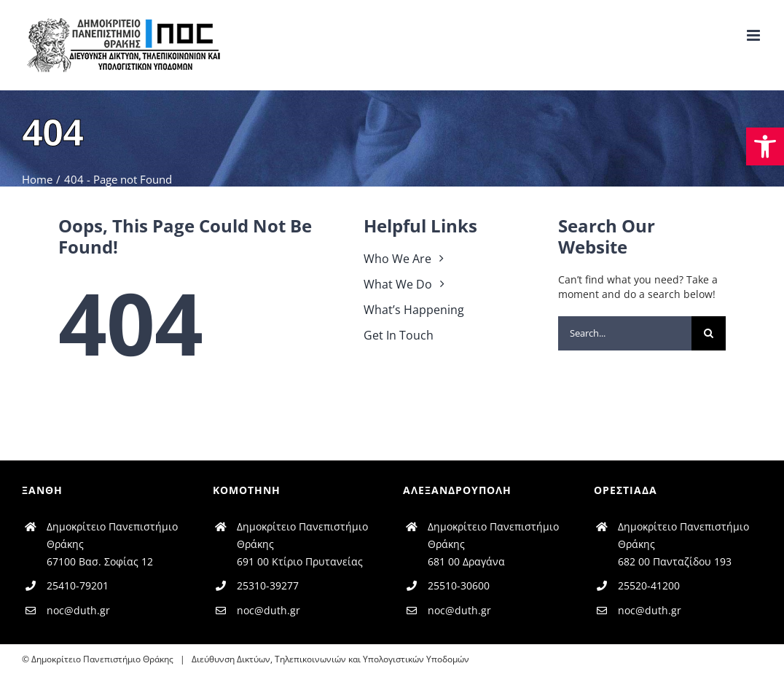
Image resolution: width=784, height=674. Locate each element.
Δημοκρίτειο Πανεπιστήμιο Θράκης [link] (102, 659)
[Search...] (625, 333)
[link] (765, 146)
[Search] (709, 333)
